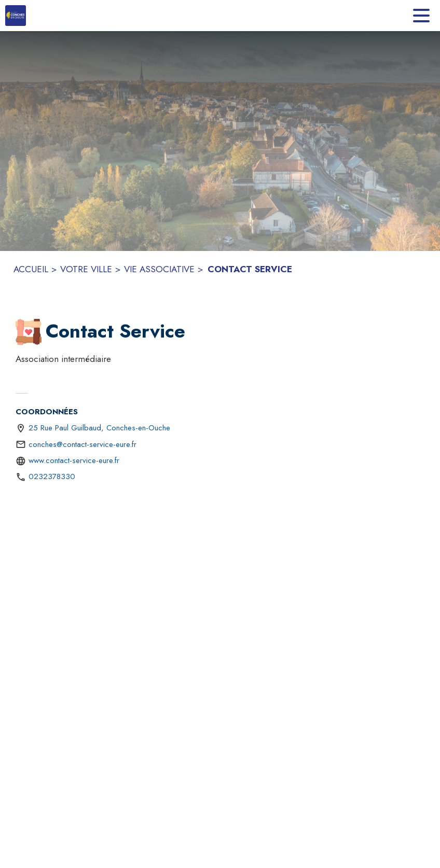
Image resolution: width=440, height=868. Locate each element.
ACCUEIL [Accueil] (31, 269)
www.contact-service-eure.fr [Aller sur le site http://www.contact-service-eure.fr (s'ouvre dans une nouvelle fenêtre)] (74, 460)
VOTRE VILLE (86, 269)
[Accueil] (16, 16)
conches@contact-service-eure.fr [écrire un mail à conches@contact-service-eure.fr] (82, 444)
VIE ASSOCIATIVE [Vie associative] (159, 269)
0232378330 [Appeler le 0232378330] (52, 477)
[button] (29, 332)
